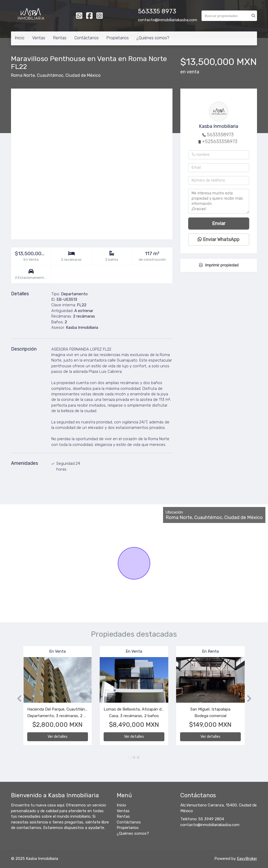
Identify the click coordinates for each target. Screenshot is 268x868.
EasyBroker (247, 859)
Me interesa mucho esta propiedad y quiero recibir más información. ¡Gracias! (219, 201)
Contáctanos (86, 38)
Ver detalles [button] (58, 737)
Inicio (20, 38)
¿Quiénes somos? (153, 38)
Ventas (39, 38)
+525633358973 (220, 141)
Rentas (60, 38)
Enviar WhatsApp (219, 239)
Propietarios (118, 38)
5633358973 (220, 135)
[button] (17, 698)
